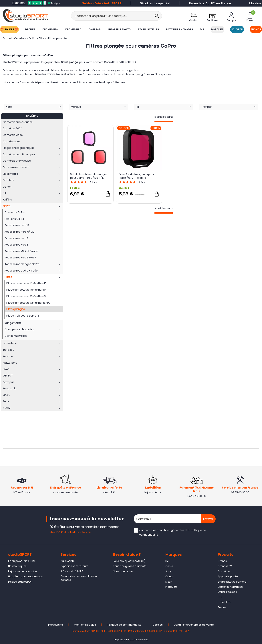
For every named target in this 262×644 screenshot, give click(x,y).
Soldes (222, 607)
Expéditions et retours (74, 566)
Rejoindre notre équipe (23, 571)
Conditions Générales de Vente (194, 625)
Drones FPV (50, 29)
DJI (202, 29)
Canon (170, 576)
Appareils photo (119, 29)
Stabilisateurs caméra (232, 582)
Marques (218, 29)
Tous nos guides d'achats (130, 566)
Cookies (158, 625)
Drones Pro (73, 29)
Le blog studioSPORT (21, 582)
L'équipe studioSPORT (22, 561)
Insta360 (171, 587)
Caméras (94, 29)
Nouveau (237, 29)
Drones (30, 29)
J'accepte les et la (173, 532)
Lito (220, 597)
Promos (256, 29)
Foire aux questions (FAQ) (129, 561)
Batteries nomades (179, 29)
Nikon (169, 582)
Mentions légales (85, 625)
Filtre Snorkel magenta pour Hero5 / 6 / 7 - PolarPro (137, 176)
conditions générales (170, 530)
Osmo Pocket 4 (228, 592)
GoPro (169, 566)
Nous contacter (123, 571)
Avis (93, 182)
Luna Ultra (224, 602)
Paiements (68, 561)
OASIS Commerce (139, 640)
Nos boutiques (17, 566)
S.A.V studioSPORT (72, 571)
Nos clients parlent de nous (25, 576)
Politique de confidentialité (124, 625)
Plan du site (56, 625)
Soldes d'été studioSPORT (102, 3)
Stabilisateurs (148, 29)
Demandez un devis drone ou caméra (80, 578)
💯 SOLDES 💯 (9, 29)
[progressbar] (164, 121)
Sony (168, 571)
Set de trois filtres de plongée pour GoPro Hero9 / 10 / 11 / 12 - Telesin (89, 176)
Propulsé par (121, 640)
